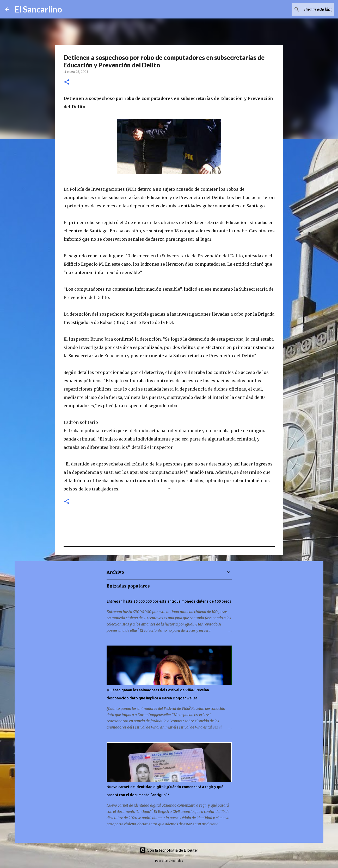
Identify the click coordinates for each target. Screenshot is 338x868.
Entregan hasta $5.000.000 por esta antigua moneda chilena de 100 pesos (169, 601)
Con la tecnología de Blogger (169, 850)
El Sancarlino (38, 9)
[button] (67, 82)
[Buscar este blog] (306, 9)
